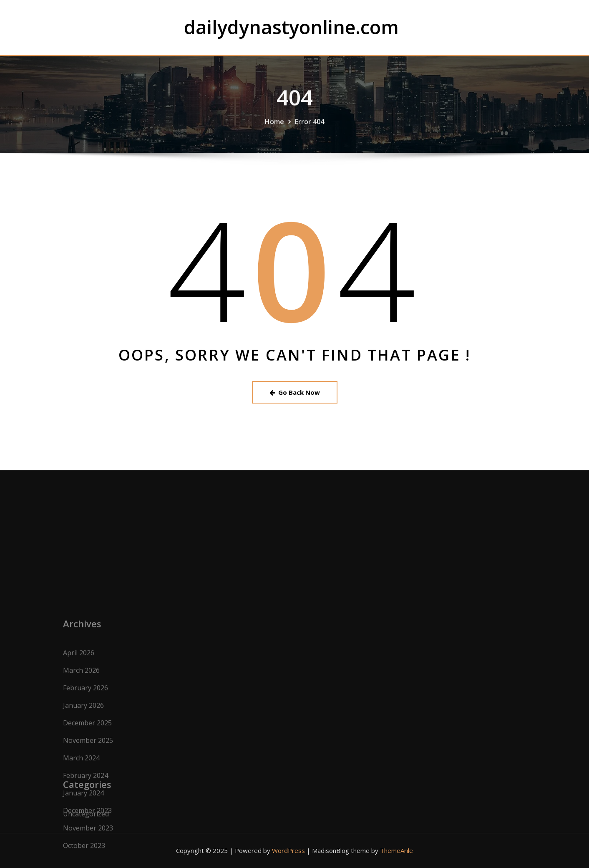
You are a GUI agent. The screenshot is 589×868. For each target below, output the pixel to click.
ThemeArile (396, 850)
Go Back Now (295, 392)
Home (274, 133)
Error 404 (310, 133)
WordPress (288, 850)
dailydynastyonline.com (291, 27)
